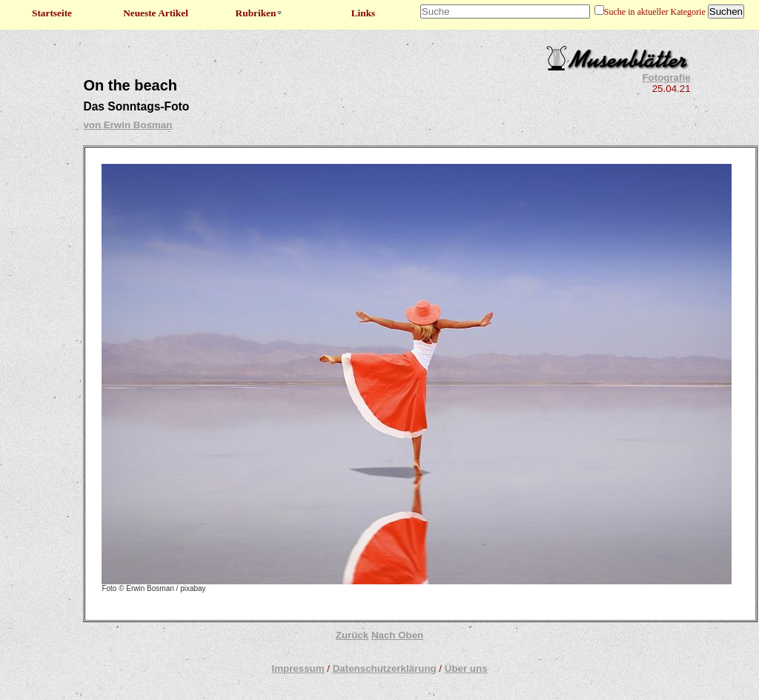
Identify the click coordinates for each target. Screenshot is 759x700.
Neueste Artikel (156, 13)
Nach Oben (397, 635)
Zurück (352, 635)
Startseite (52, 13)
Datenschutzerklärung (385, 668)
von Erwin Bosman (127, 125)
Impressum (298, 668)
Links (364, 13)
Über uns (466, 668)
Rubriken (260, 13)
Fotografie (666, 77)
